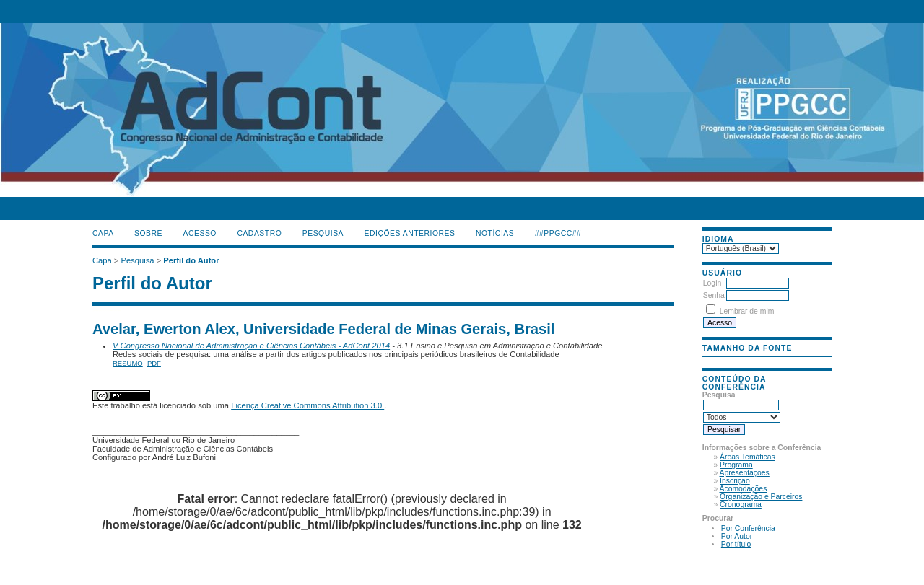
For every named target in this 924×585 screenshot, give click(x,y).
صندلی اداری (106, 311)
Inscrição (735, 481)
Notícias (495, 233)
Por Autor (737, 536)
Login (712, 283)
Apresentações (745, 473)
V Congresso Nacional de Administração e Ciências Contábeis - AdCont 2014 (251, 346)
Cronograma (741, 505)
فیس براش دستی (98, 311)
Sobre (148, 233)
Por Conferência (748, 528)
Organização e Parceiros (761, 497)
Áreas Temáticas (748, 457)
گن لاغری (103, 311)
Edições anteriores (410, 233)
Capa (103, 233)
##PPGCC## (558, 233)
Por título (736, 544)
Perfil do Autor (191, 260)
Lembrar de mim (747, 311)
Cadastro (259, 233)
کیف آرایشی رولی (94, 311)
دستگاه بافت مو (111, 311)
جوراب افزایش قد (115, 311)
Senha (714, 295)
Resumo (128, 363)
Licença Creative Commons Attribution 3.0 (308, 405)
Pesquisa (323, 233)
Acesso (200, 233)
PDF (154, 363)
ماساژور (100, 311)
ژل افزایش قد (119, 311)
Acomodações (744, 489)
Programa (736, 465)
